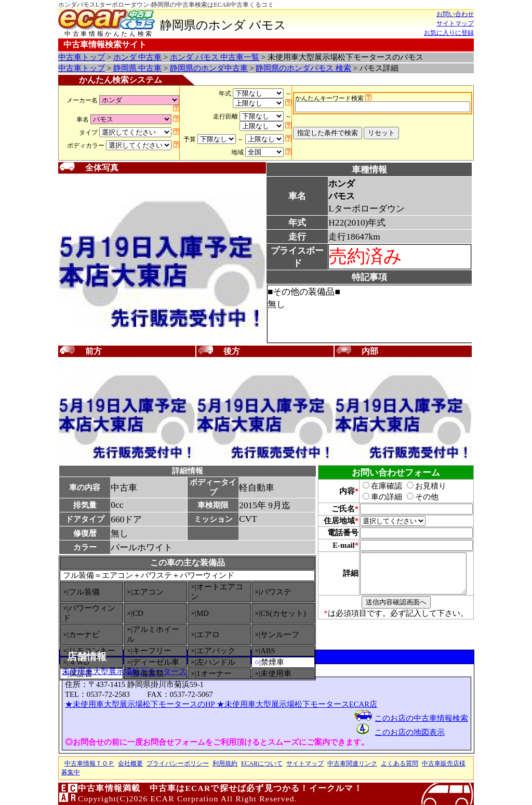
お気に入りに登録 (449, 33)
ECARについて (262, 763)
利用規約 (225, 763)
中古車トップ (82, 57)
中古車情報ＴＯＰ (89, 763)
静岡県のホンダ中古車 (209, 68)
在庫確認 (377, 486)
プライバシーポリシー (178, 763)
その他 (417, 497)
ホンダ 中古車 (138, 57)
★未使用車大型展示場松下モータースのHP (141, 704)
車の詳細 (377, 497)
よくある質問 (400, 763)
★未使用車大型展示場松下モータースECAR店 (297, 704)
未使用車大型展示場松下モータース (124, 671)
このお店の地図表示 (410, 732)
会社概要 (130, 763)
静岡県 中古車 (138, 68)
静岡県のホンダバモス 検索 (303, 68)
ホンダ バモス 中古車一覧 (215, 57)
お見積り (421, 486)
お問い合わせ (455, 14)
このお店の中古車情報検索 (421, 718)
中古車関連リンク (352, 763)
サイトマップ (455, 23)
